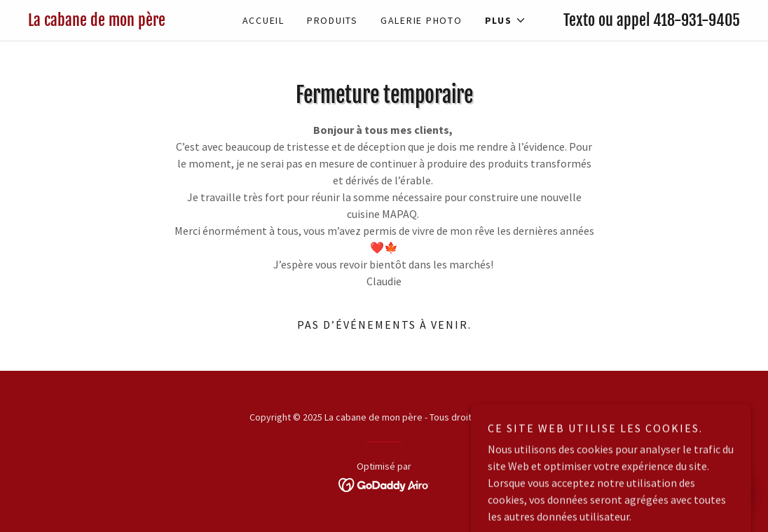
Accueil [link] (263, 20)
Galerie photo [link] (421, 20)
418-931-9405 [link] (697, 20)
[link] (117, 22)
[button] (506, 20)
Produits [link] (332, 20)
